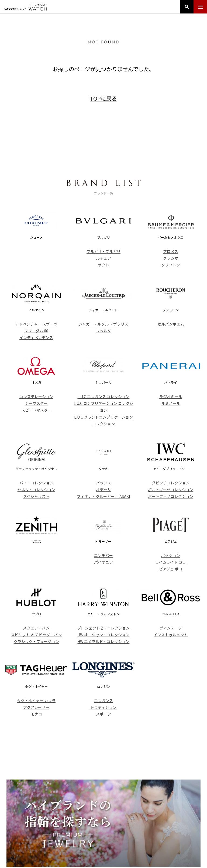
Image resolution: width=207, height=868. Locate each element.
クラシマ (171, 258)
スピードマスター (36, 410)
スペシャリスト (36, 496)
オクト (103, 265)
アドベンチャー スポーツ (36, 324)
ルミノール (171, 403)
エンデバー (103, 555)
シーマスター (36, 403)
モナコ (36, 714)
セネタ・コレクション (36, 490)
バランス (103, 483)
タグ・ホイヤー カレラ (36, 700)
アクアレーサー (36, 707)
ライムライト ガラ (171, 562)
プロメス (171, 251)
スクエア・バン (36, 628)
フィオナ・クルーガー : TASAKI (103, 496)
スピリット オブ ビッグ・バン (36, 635)
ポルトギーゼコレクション (171, 490)
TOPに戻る (103, 98)
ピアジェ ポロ (171, 569)
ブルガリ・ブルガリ (103, 251)
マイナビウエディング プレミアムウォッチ (25, 7)
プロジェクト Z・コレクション (103, 628)
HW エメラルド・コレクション (103, 641)
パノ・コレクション (36, 483)
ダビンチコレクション (171, 483)
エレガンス (103, 700)
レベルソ (103, 331)
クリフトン (171, 265)
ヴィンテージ (171, 628)
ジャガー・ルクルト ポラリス (103, 324)
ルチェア (103, 258)
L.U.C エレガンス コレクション (103, 397)
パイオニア (103, 562)
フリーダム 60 (36, 331)
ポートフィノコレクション (171, 496)
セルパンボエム (171, 324)
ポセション (171, 555)
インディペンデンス (36, 337)
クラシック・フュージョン (36, 641)
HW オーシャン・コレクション (103, 635)
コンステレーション (36, 397)
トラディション (103, 707)
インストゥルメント (171, 635)
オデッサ (103, 490)
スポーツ (103, 714)
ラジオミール (171, 397)
